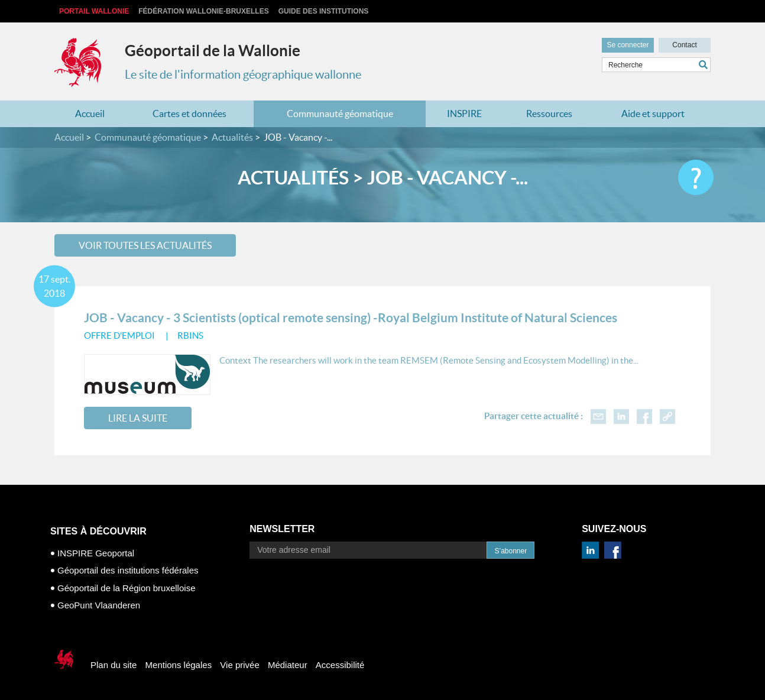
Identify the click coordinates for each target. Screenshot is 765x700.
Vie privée (239, 665)
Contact (684, 45)
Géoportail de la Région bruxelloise (126, 588)
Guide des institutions (324, 11)
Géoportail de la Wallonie (213, 51)
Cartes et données (189, 114)
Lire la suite (138, 418)
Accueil (90, 114)
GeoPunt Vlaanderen (99, 605)
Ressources (549, 114)
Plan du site (114, 665)
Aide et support (653, 114)
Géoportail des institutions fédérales (128, 570)
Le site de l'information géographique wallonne (243, 74)
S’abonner (510, 551)
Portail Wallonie (94, 11)
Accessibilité (340, 665)
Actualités (232, 137)
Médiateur (288, 665)
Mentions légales (179, 665)
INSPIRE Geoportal (96, 553)
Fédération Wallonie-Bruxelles (203, 11)
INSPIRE (464, 114)
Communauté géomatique (340, 114)
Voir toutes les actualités (145, 245)
